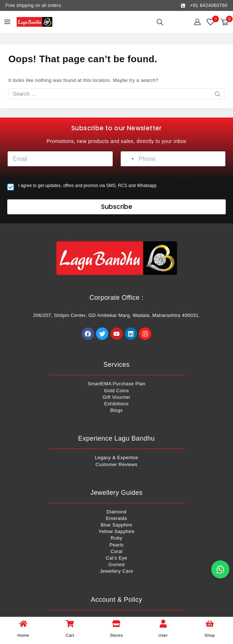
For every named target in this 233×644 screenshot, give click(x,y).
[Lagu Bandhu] (35, 22)
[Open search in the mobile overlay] (160, 22)
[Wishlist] (211, 22)
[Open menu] (7, 22)
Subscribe (117, 207)
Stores (117, 635)
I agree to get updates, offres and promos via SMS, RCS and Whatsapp (87, 186)
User (163, 635)
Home (23, 635)
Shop (210, 635)
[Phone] (173, 159)
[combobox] (128, 159)
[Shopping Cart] (227, 22)
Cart (70, 635)
